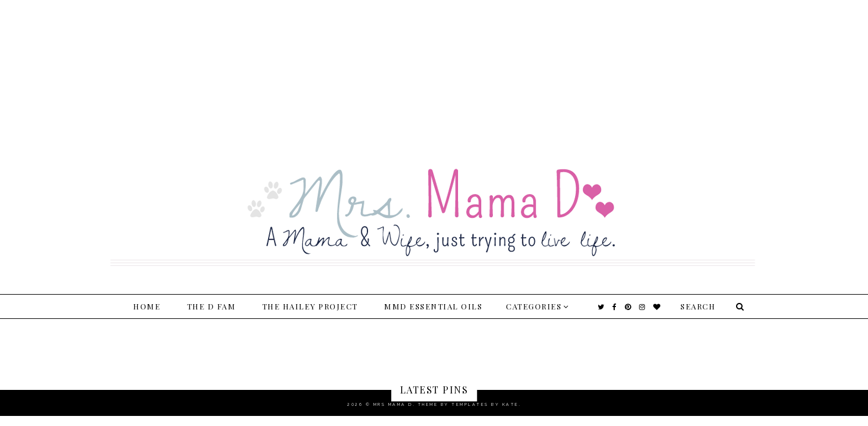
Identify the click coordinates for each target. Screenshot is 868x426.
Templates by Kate (485, 404)
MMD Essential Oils (433, 306)
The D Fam (212, 306)
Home (147, 306)
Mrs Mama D (393, 404)
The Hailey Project (310, 306)
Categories (534, 306)
